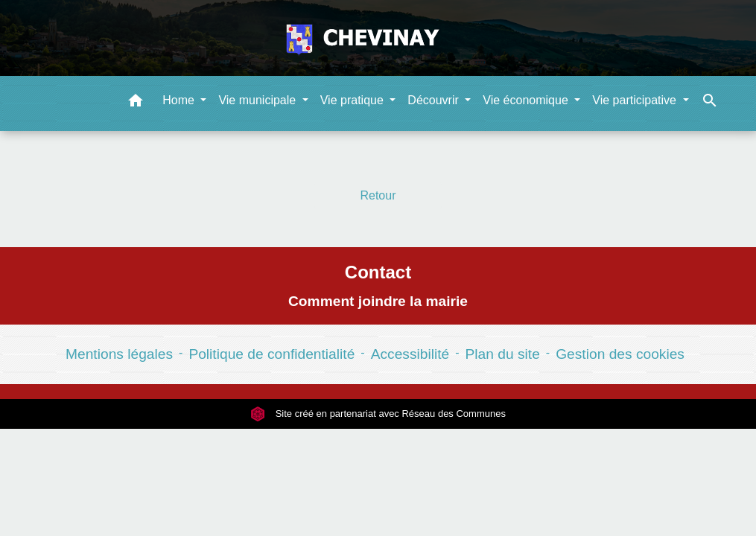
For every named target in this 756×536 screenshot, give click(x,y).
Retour (378, 195)
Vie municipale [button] (258, 100)
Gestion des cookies (620, 354)
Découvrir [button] (435, 100)
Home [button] (180, 100)
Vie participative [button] (636, 100)
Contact (378, 272)
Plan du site (503, 354)
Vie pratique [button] (354, 100)
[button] (136, 103)
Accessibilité (410, 354)
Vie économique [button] (527, 100)
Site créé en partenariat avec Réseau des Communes (378, 414)
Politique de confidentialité (271, 354)
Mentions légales (119, 354)
